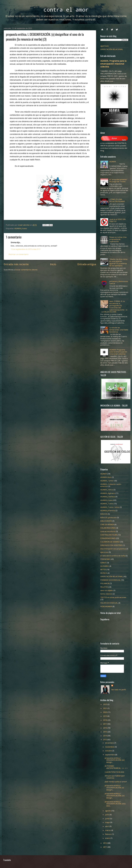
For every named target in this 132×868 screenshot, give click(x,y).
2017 (105, 724)
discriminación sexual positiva (113, 549)
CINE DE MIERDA (107, 524)
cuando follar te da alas (114, 772)
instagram (117, 29)
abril (107, 826)
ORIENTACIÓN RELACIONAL (112, 49)
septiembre (110, 755)
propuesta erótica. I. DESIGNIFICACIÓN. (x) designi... (114, 788)
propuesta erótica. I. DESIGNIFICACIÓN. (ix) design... (115, 796)
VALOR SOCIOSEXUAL (109, 603)
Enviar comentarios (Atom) (26, 270)
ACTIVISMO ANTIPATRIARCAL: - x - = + (116, 767)
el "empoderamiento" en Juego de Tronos (118, 180)
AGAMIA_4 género (108, 493)
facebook (107, 29)
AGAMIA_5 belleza (108, 497)
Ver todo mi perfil (119, 690)
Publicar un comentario (18, 254)
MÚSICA (104, 573)
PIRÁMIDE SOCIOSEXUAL (110, 580)
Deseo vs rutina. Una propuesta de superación (118, 239)
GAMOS (103, 563)
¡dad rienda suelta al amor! (116, 782)
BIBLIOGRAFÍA (106, 521)
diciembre (110, 743)
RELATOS (104, 587)
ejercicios (104, 552)
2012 (105, 843)
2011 (105, 847)
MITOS (103, 569)
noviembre (110, 747)
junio (108, 819)
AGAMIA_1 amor (107, 481)
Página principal (102, 29)
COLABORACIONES (108, 528)
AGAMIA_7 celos (107, 504)
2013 (105, 740)
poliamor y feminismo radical (119, 282)
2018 (105, 720)
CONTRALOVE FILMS (109, 535)
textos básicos (106, 594)
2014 (105, 736)
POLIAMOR (105, 583)
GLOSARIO (105, 566)
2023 (105, 704)
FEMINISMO (105, 559)
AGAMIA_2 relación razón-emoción (111, 485)
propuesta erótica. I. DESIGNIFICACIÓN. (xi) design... (115, 760)
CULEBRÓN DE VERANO (110, 542)
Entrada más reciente (16, 264)
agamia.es (105, 46)
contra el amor (66, 9)
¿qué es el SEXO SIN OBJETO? (117, 220)
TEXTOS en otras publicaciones (113, 597)
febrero (108, 834)
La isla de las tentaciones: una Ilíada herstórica (119, 330)
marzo (108, 830)
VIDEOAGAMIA (106, 606)
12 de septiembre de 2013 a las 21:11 (26, 249)
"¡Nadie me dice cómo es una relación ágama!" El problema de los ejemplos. (118, 262)
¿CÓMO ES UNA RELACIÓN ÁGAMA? (117, 200)
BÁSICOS (104, 514)
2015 (105, 732)
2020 (105, 712)
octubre (109, 751)
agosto (108, 811)
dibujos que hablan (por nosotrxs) (115, 777)
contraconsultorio (108, 531)
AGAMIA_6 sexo (21, 228)
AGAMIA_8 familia (108, 511)
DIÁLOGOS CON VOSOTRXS (111, 545)
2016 (105, 728)
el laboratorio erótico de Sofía (113, 556)
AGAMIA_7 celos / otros (110, 507)
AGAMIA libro (106, 477)
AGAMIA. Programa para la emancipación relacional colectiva (113, 64)
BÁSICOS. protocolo (108, 517)
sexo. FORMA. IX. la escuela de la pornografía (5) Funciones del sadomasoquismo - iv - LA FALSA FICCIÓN (114, 306)
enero (108, 838)
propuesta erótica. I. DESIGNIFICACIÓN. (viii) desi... (115, 804)
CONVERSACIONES (108, 538)
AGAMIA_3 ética (107, 490)
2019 (105, 716)
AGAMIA (113, 162)
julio (107, 815)
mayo (108, 822)
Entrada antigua (87, 264)
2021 (105, 708)
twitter (112, 29)
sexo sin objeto (107, 590)
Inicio (53, 264)
